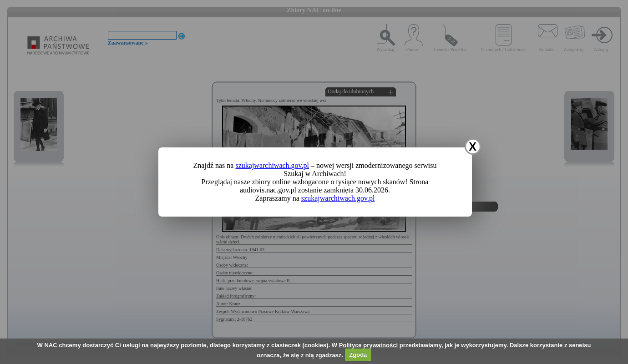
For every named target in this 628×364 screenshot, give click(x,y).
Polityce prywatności (368, 345)
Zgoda (358, 355)
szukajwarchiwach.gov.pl (272, 165)
